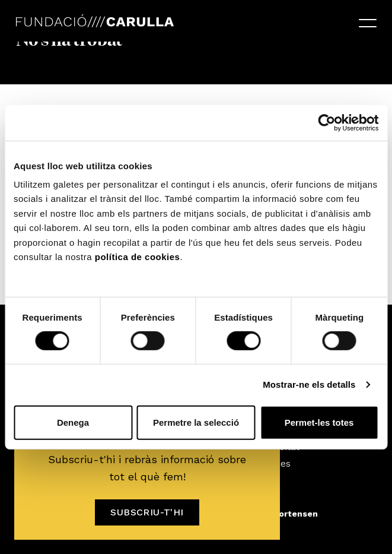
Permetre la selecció (196, 422)
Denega (73, 422)
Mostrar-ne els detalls (309, 384)
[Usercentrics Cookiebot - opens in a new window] (326, 122)
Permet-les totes (319, 422)
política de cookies (138, 257)
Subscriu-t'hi (147, 512)
